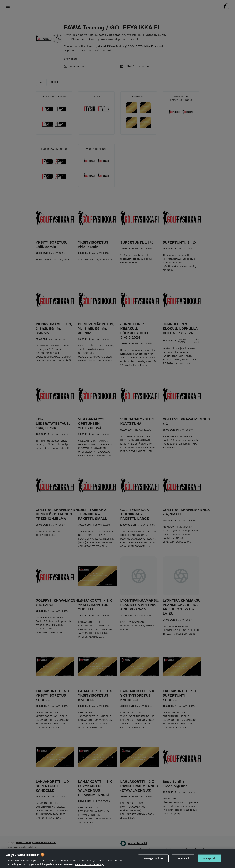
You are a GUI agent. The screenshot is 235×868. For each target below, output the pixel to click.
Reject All (183, 863)
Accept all (209, 863)
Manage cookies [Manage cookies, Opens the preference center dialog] (153, 863)
